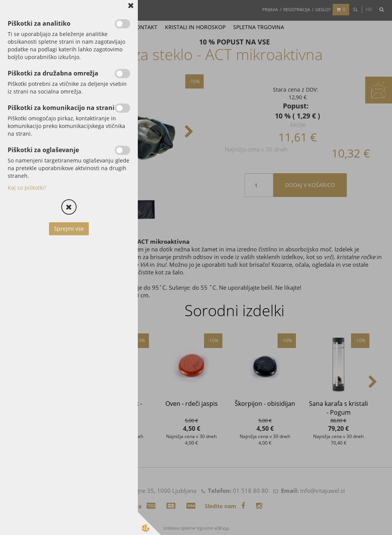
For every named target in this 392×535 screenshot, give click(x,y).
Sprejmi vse (69, 229)
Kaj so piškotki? (27, 188)
